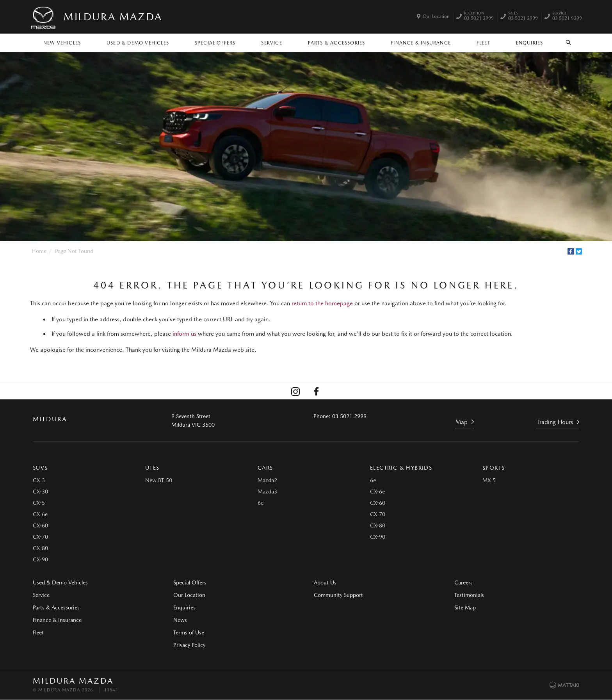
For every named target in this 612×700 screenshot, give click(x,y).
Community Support (338, 595)
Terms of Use (189, 632)
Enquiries (530, 43)
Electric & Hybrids (401, 468)
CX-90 (40, 559)
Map (462, 422)
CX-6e (40, 514)
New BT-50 (159, 480)
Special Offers (215, 43)
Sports (494, 468)
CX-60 (40, 525)
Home (39, 251)
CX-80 (40, 548)
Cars (265, 468)
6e (261, 503)
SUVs (40, 468)
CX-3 (39, 480)
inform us (184, 334)
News (180, 620)
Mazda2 (267, 480)
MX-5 (489, 480)
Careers (463, 582)
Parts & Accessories (337, 43)
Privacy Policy (189, 645)
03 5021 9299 (567, 17)
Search (564, 43)
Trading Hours (555, 422)
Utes (152, 468)
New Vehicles (62, 43)
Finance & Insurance (421, 43)
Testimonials (469, 595)
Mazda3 (267, 492)
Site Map (465, 607)
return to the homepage (322, 303)
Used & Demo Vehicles (138, 43)
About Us (325, 582)
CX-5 (39, 503)
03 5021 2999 (479, 17)
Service (271, 43)
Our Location (436, 16)
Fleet (483, 43)
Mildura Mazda (113, 17)
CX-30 (40, 492)
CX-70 (40, 537)
